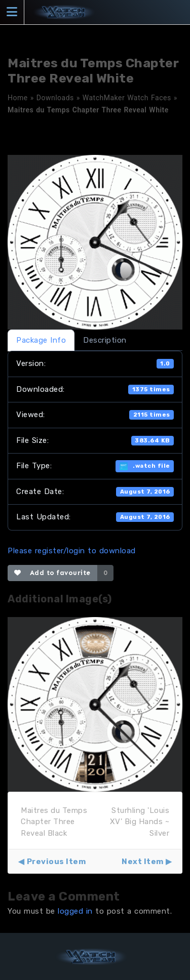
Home (18, 98)
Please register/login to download (72, 551)
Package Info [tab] (41, 340)
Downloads (55, 98)
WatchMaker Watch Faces (127, 98)
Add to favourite (52, 573)
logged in (75, 911)
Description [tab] (105, 340)
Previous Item (56, 862)
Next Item (143, 862)
